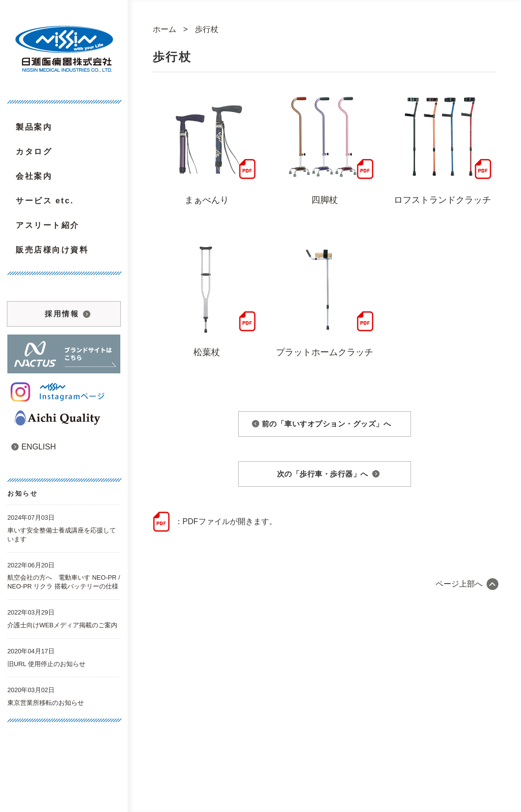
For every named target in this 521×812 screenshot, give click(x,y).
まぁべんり (207, 200)
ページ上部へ (459, 584)
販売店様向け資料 (52, 250)
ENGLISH (34, 447)
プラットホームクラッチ (325, 352)
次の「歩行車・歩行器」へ (323, 474)
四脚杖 (325, 200)
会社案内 (34, 176)
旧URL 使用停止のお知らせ (46, 664)
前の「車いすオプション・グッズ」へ (327, 424)
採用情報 (62, 314)
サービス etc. (45, 201)
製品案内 (34, 127)
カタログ (34, 152)
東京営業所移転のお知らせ (46, 703)
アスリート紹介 (48, 225)
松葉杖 (207, 352)
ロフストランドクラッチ (442, 200)
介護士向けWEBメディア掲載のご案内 (62, 625)
